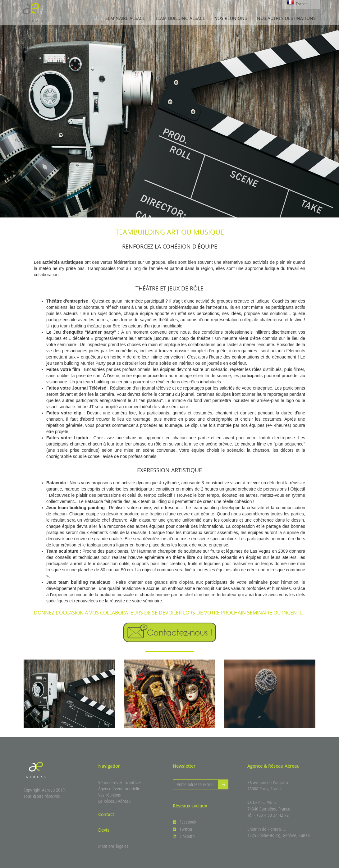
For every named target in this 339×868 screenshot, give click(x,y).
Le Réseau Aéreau (114, 801)
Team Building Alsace (180, 18)
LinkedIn (184, 836)
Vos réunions (231, 18)
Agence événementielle (119, 789)
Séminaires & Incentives (120, 783)
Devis (104, 830)
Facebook (185, 822)
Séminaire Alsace (125, 18)
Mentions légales (113, 846)
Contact (106, 814)
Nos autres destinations (286, 18)
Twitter (183, 829)
